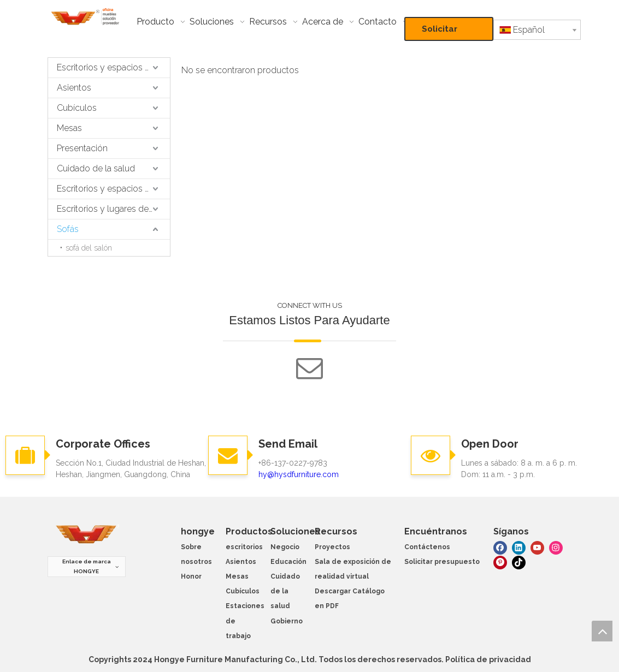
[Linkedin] (519, 547)
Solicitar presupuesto (449, 32)
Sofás (68, 229)
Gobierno (287, 621)
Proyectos (332, 547)
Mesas (69, 128)
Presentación (82, 148)
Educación (288, 562)
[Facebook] (500, 547)
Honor (191, 576)
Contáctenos (427, 547)
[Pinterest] (500, 562)
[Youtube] (537, 547)
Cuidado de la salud (96, 168)
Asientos (74, 88)
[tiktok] (519, 562)
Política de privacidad (488, 659)
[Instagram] (556, 547)
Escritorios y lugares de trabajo (113, 209)
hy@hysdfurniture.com (299, 474)
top (602, 631)
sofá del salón (89, 248)
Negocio (285, 547)
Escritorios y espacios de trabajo (113, 67)
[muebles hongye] (86, 535)
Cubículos (77, 108)
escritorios (244, 547)
